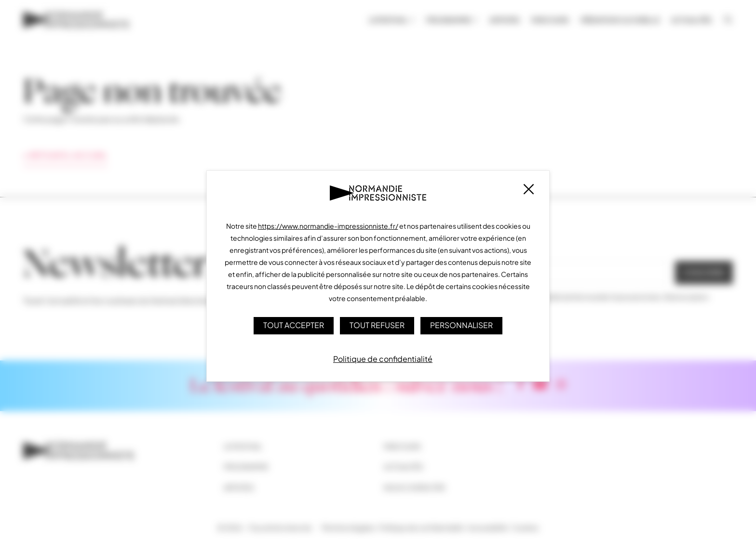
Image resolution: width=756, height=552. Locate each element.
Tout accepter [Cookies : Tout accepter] (294, 325)
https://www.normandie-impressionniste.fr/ (328, 226)
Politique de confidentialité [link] (383, 358)
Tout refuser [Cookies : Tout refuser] (378, 325)
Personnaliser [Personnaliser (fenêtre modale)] (462, 325)
